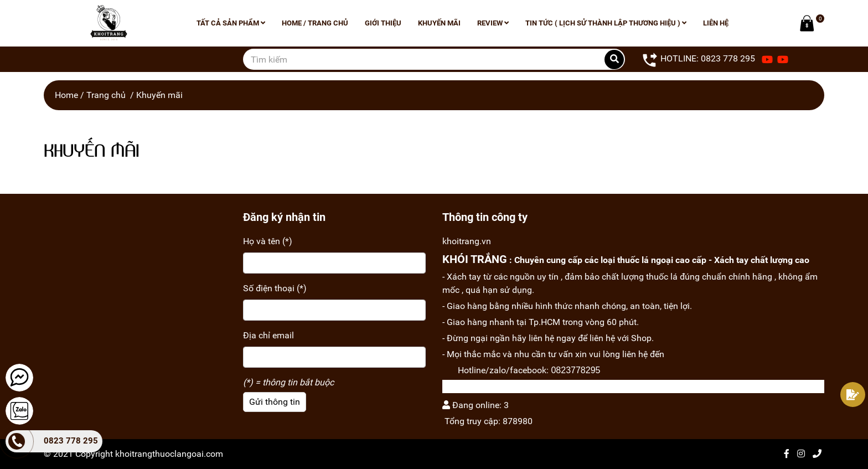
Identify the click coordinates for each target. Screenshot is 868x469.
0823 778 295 (71, 441)
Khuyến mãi (439, 23)
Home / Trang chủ (315, 23)
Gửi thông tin (275, 402)
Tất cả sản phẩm (231, 23)
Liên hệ (716, 23)
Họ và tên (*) (268, 241)
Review (493, 23)
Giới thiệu (383, 23)
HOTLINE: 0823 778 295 (698, 59)
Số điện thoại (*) (275, 288)
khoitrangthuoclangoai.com (169, 454)
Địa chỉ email (268, 335)
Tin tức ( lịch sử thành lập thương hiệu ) (606, 23)
